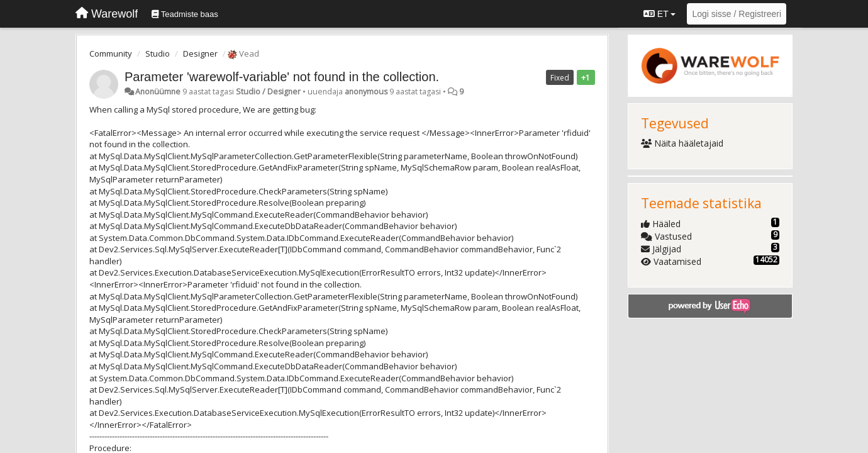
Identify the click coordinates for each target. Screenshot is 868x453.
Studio (158, 53)
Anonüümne (158, 92)
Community (111, 53)
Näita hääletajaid (682, 143)
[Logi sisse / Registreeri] (737, 14)
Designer (200, 53)
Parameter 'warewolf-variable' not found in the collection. (282, 77)
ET (659, 14)
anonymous (366, 92)
